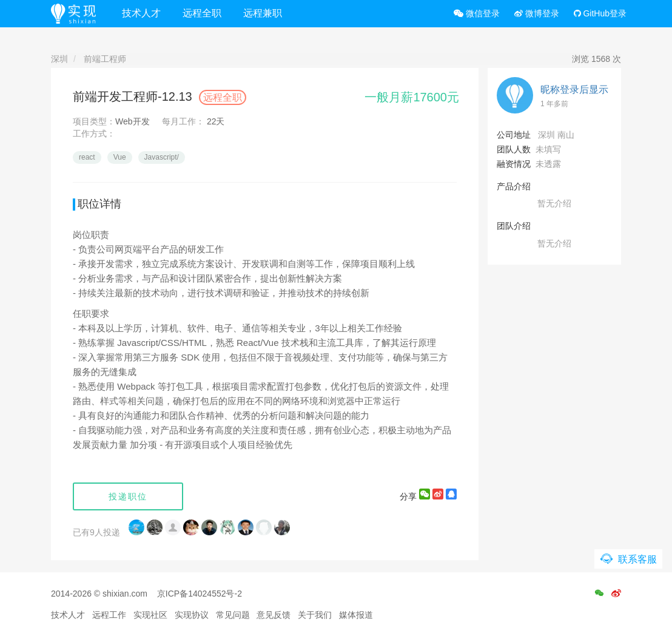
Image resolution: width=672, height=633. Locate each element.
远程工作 (109, 615)
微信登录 (477, 13)
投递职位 (128, 496)
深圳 (59, 59)
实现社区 (150, 615)
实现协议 (192, 615)
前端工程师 (105, 59)
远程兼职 (263, 13)
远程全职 (202, 13)
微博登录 (537, 13)
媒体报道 (356, 615)
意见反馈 (274, 615)
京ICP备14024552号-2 (200, 594)
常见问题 (233, 615)
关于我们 (315, 615)
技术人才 (141, 13)
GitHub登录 (600, 13)
